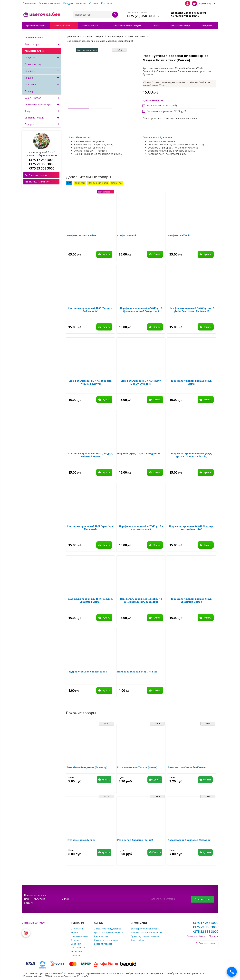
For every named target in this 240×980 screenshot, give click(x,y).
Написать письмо (39, 182)
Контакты (107, 3)
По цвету (29, 58)
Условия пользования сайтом (146, 932)
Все (69, 183)
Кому (27, 111)
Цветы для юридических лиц (109, 932)
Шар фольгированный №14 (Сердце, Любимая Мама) (90, 600)
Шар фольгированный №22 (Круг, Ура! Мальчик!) (90, 528)
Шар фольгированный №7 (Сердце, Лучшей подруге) (90, 382)
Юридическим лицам (75, 3)
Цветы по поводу (34, 118)
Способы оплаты (79, 137)
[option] (102, 69)
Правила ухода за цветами (145, 936)
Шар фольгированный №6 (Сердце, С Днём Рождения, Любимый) (192, 310)
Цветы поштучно (34, 37)
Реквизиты (77, 951)
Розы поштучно (34, 51)
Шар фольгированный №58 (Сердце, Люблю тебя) (90, 310)
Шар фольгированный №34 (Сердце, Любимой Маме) (90, 455)
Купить (106, 254)
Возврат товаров (103, 944)
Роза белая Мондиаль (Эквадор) (87, 767)
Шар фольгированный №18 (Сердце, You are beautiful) (192, 528)
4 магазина (168, 141)
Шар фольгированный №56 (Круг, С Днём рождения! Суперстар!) (141, 310)
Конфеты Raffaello (179, 235)
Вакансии (76, 944)
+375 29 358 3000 (205, 927)
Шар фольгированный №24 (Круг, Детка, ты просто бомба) (192, 455)
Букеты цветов (33, 98)
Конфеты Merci (127, 235)
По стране (30, 84)
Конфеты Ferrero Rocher (82, 235)
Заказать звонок (38, 175)
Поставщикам (78, 948)
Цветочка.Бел (73, 36)
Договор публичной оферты (145, 929)
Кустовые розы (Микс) (81, 840)
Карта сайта (137, 940)
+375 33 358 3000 (205, 932)
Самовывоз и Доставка (157, 137)
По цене (29, 78)
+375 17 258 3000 (205, 923)
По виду (29, 91)
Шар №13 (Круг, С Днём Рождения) (139, 454)
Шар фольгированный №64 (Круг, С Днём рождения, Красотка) (141, 600)
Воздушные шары (98, 183)
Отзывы (94, 3)
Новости (75, 955)
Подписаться (203, 899)
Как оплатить (101, 936)
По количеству (33, 64)
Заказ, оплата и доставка (108, 929)
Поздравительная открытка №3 (137, 672)
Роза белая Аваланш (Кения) (135, 840)
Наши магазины (79, 936)
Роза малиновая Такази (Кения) (137, 767)
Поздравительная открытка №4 (87, 672)
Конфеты (80, 183)
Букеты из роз (32, 44)
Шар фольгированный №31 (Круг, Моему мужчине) (141, 382)
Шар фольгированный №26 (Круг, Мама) (192, 382)
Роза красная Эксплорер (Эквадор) (190, 840)
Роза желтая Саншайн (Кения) (187, 767)
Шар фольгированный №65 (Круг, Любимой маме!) (192, 600)
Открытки (117, 183)
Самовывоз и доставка (106, 940)
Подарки (29, 124)
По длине (30, 71)
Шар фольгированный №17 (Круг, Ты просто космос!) (141, 528)
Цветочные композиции (38, 104)
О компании (29, 3)
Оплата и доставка (50, 3)
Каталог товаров (94, 36)
